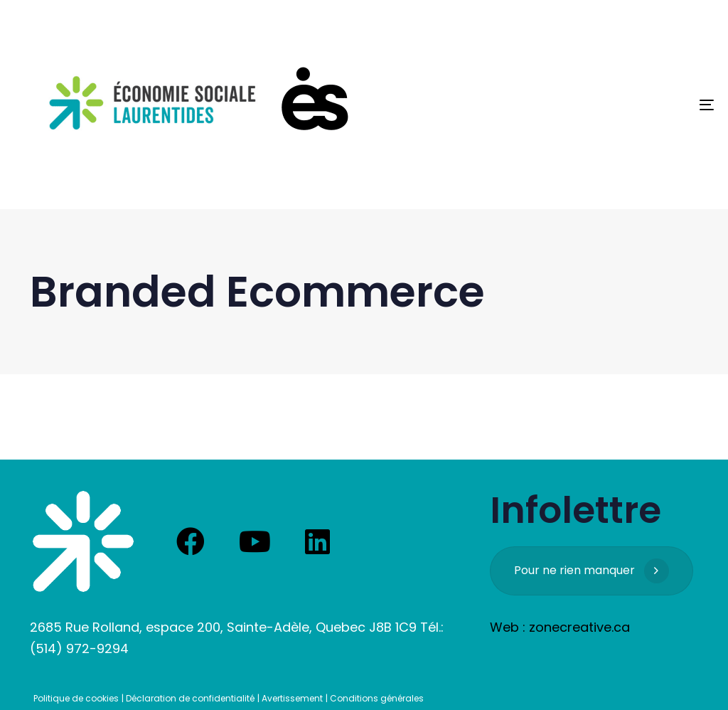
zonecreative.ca (579, 627)
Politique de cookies (76, 698)
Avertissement (292, 698)
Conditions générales (377, 698)
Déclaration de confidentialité (190, 698)
